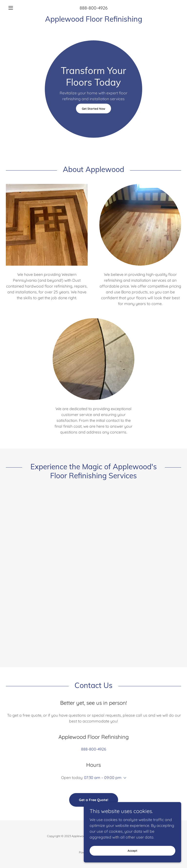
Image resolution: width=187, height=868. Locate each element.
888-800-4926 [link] (94, 8)
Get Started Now (93, 109)
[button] (19, 8)
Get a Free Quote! (94, 800)
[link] (93, 20)
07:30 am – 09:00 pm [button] (103, 778)
